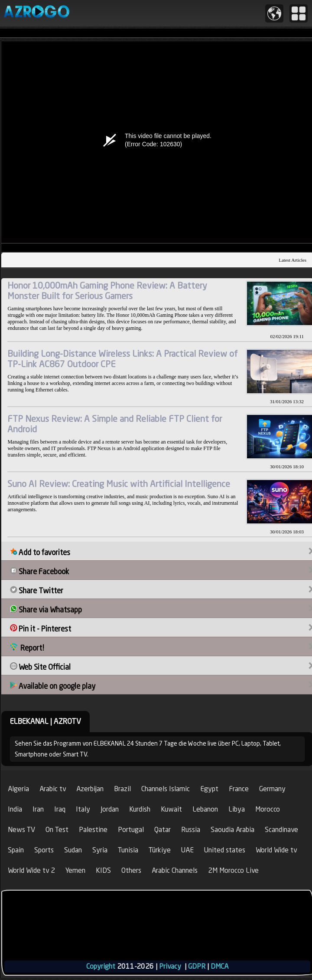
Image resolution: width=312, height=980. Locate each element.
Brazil (122, 789)
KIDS (103, 870)
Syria (100, 850)
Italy (83, 809)
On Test (57, 830)
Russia (191, 830)
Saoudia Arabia (232, 830)
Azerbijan (90, 789)
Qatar (162, 830)
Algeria (18, 789)
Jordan (110, 809)
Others (131, 870)
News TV (21, 830)
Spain (16, 850)
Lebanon (205, 809)
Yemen (75, 870)
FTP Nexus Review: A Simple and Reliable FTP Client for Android (115, 424)
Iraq (60, 809)
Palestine (93, 830)
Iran (38, 809)
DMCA (219, 966)
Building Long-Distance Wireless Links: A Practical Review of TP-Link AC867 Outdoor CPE (122, 359)
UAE (187, 850)
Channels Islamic (166, 789)
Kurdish (140, 809)
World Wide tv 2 (31, 870)
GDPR (197, 966)
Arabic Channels (175, 870)
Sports (44, 850)
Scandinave (281, 830)
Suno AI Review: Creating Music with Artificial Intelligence (119, 484)
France (239, 789)
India (15, 809)
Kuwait (171, 809)
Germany (272, 789)
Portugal (131, 830)
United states (225, 850)
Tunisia (128, 850)
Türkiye (160, 850)
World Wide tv (276, 850)
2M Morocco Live (233, 870)
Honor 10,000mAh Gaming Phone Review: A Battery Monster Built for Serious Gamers (107, 291)
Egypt (209, 789)
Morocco (268, 809)
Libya (237, 809)
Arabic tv (53, 789)
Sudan (73, 850)
